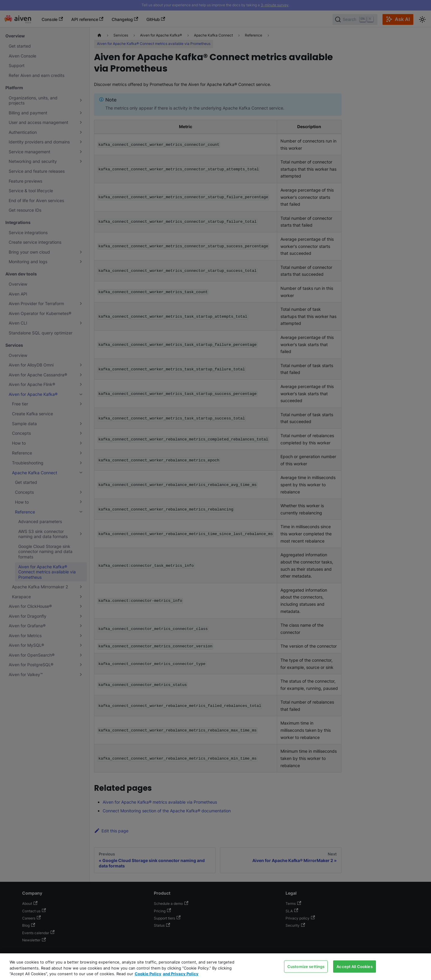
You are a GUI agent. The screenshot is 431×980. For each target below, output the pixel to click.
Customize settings (306, 966)
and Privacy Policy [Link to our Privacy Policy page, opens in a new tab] (181, 974)
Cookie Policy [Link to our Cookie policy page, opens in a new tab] (148, 974)
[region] (215, 967)
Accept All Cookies (354, 966)
